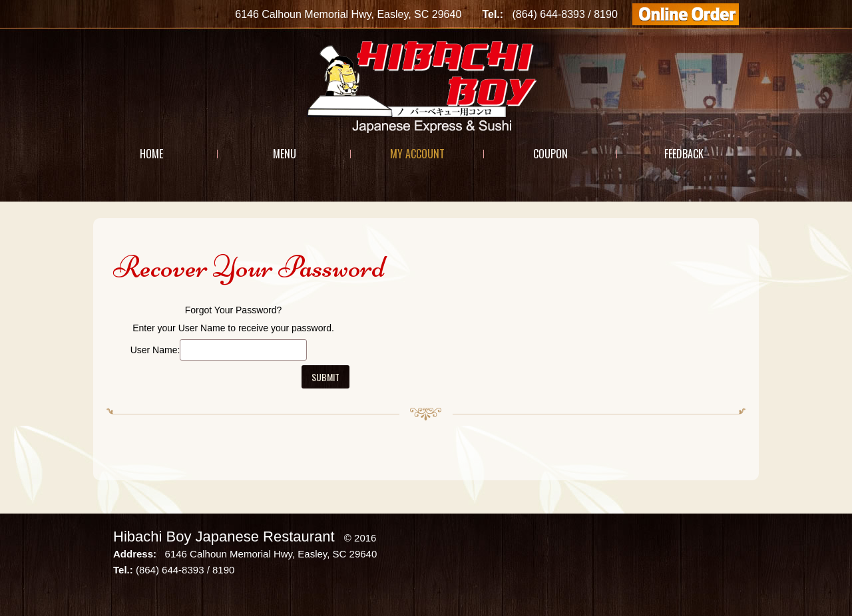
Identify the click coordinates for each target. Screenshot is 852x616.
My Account (417, 154)
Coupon (550, 154)
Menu (285, 154)
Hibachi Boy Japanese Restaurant (224, 537)
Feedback (684, 154)
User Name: (155, 350)
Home (151, 154)
